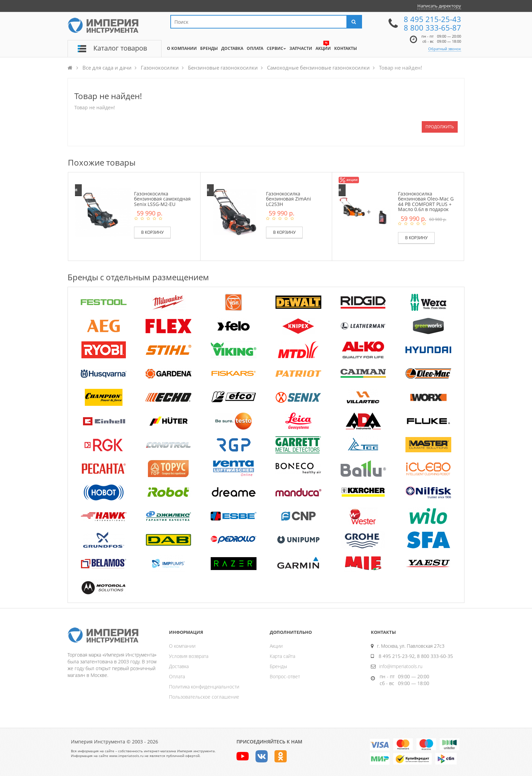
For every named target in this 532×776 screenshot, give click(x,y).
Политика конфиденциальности (204, 687)
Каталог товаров (120, 48)
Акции (276, 646)
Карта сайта (282, 656)
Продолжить (440, 127)
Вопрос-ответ (285, 676)
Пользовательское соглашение (204, 697)
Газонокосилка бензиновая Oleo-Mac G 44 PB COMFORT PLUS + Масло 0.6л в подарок (426, 201)
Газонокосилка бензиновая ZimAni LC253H (289, 199)
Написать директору (439, 6)
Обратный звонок (445, 49)
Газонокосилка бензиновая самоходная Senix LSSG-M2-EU (162, 199)
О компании (182, 646)
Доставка (179, 666)
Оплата (177, 676)
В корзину (152, 232)
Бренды (278, 666)
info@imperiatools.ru (401, 666)
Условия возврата (189, 656)
